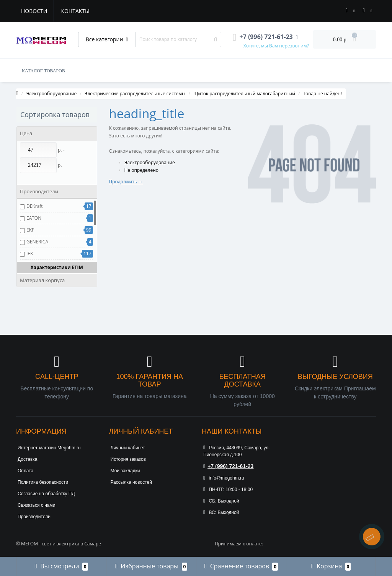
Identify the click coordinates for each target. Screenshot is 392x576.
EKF (30, 230)
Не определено (142, 170)
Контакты (75, 11)
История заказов (128, 459)
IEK (30, 254)
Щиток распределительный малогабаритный (244, 94)
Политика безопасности (43, 482)
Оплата (25, 471)
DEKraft (35, 206)
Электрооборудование (51, 94)
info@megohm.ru (224, 478)
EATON (34, 218)
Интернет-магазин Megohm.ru (49, 448)
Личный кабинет (128, 448)
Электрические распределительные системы (135, 94)
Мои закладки (125, 471)
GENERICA (37, 242)
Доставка (28, 459)
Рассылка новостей (131, 482)
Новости (34, 11)
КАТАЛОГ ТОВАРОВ (43, 71)
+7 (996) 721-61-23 (228, 466)
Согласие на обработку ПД (46, 494)
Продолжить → (126, 182)
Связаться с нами (36, 505)
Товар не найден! (322, 94)
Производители (34, 517)
